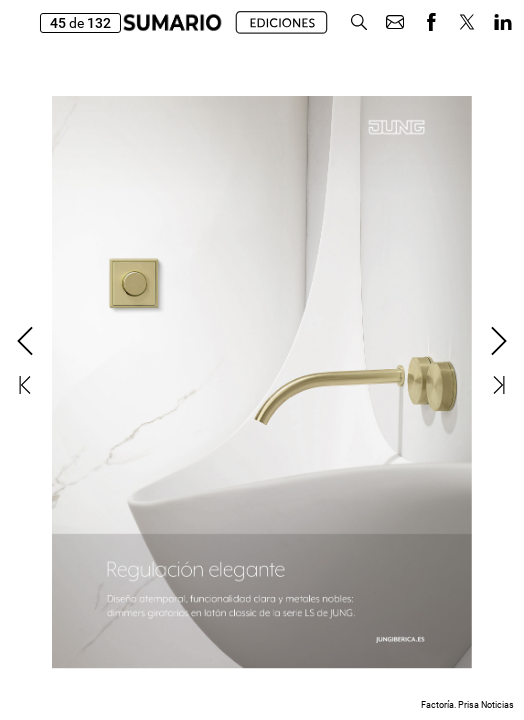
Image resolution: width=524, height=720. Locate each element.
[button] (359, 22)
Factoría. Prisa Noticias (467, 705)
